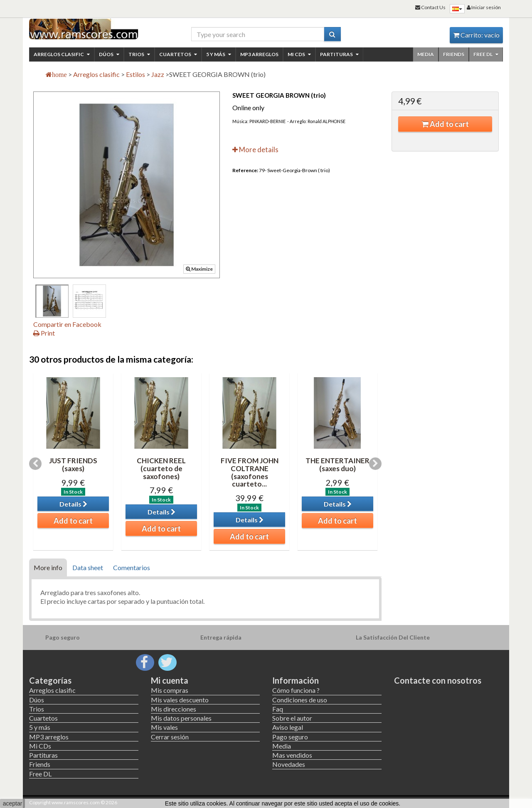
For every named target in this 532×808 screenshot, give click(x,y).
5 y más (219, 54)
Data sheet (88, 567)
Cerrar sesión (170, 737)
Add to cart (445, 124)
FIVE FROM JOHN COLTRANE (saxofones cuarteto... (250, 472)
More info (48, 567)
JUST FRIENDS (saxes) (73, 465)
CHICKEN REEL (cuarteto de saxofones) (161, 468)
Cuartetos (178, 54)
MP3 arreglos (259, 54)
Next (375, 464)
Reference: (245, 170)
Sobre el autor (292, 718)
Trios (139, 54)
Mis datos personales (181, 718)
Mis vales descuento (180, 700)
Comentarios (132, 567)
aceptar (13, 803)
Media (426, 54)
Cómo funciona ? (296, 690)
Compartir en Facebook (67, 324)
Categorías (50, 680)
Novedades (289, 764)
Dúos (109, 54)
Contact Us (430, 7)
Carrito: (476, 35)
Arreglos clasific (62, 54)
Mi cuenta (170, 680)
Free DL (486, 54)
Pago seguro (290, 737)
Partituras (339, 54)
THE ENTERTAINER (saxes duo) (337, 465)
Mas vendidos (292, 755)
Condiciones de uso (300, 700)
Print (44, 333)
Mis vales (164, 727)
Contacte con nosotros (438, 680)
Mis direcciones (174, 709)
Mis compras (170, 690)
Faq (278, 709)
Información (296, 680)
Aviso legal (288, 727)
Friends (454, 54)
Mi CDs (299, 54)
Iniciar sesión (484, 7)
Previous (35, 464)
